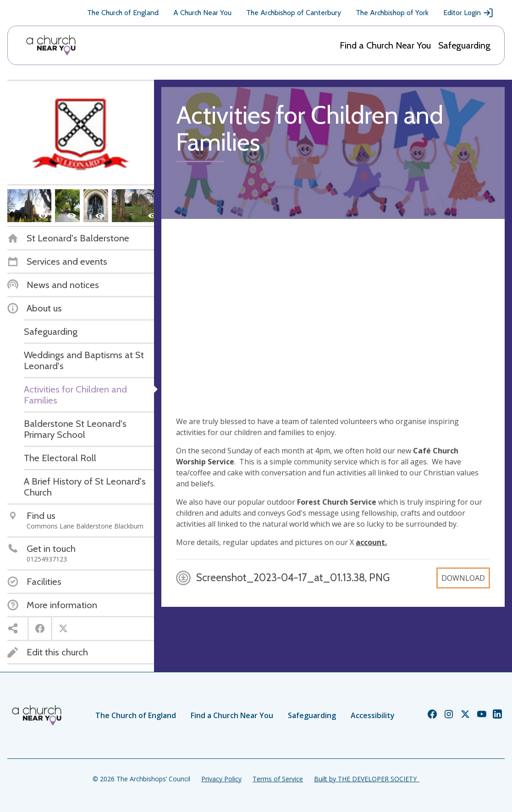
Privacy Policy (221, 779)
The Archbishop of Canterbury (294, 13)
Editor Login (468, 13)
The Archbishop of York (392, 13)
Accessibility (373, 715)
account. (371, 542)
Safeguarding (464, 45)
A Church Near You (202, 13)
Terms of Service (278, 779)
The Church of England (123, 13)
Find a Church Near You (385, 45)
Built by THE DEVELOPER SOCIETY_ (367, 779)
